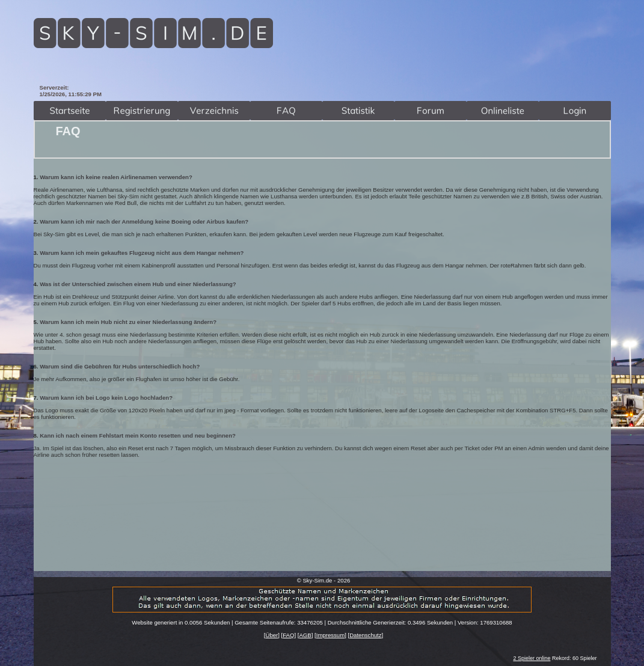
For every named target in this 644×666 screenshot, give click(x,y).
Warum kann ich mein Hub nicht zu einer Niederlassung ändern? (128, 322)
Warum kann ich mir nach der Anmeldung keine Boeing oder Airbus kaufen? (144, 221)
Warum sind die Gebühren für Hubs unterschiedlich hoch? (120, 366)
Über (271, 635)
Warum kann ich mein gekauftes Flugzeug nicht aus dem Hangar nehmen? (142, 253)
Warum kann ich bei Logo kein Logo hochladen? (106, 398)
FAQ (288, 635)
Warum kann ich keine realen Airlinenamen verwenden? (116, 177)
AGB (305, 635)
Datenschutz (365, 635)
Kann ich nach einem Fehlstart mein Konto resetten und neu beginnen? (138, 435)
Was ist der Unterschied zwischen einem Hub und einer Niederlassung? (138, 284)
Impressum (330, 635)
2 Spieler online (532, 658)
